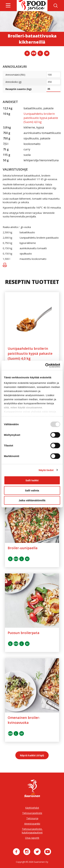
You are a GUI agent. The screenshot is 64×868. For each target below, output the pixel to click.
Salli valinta (32, 490)
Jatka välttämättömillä (32, 500)
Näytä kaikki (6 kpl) (32, 755)
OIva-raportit (32, 838)
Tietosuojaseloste (32, 813)
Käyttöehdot (32, 808)
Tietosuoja (32, 818)
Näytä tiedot (46, 470)
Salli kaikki (32, 480)
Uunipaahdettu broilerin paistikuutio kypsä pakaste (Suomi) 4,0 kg (41, 118)
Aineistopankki (32, 824)
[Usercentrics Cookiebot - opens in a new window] (46, 365)
